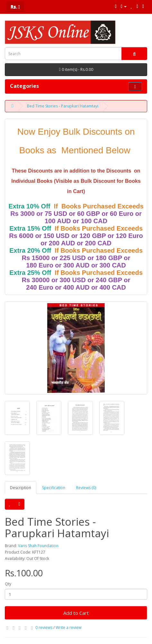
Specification (54, 488)
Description (21, 488)
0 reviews (44, 627)
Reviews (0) (86, 488)
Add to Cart (76, 613)
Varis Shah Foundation (38, 546)
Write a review (68, 627)
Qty (8, 584)
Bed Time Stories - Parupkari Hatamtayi (63, 106)
